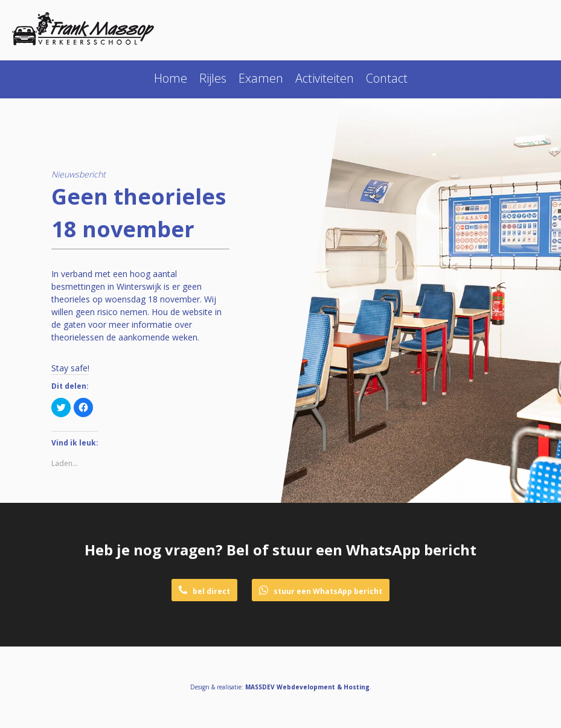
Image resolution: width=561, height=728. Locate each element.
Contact (387, 78)
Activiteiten (325, 78)
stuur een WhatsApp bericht (321, 591)
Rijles (213, 78)
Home (171, 78)
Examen (261, 78)
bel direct (204, 591)
